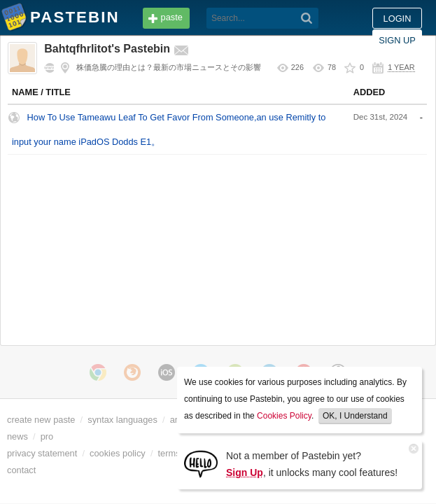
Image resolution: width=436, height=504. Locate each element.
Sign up (397, 19)
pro (47, 436)
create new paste (41, 420)
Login (342, 19)
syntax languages (122, 420)
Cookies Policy (284, 416)
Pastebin (14, 20)
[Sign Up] (201, 463)
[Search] (211, 18)
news (17, 436)
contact (21, 470)
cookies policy (118, 453)
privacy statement (42, 453)
